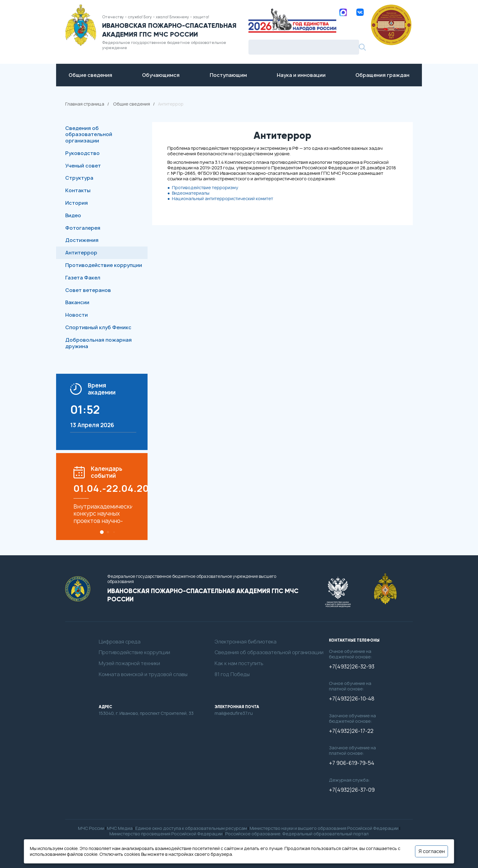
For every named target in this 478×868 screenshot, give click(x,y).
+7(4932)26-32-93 (352, 667)
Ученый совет (83, 166)
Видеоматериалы (191, 193)
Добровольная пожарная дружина (98, 343)
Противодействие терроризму (205, 187)
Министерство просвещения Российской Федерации (166, 834)
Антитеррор (81, 253)
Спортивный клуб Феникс (98, 327)
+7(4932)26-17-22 (351, 731)
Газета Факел (83, 278)
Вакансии (77, 302)
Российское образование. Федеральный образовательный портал (297, 834)
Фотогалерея (83, 228)
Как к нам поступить (239, 663)
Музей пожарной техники (129, 663)
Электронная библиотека (246, 642)
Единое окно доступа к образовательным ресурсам (191, 828)
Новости (77, 315)
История (77, 203)
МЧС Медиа (120, 828)
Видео (73, 215)
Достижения (82, 240)
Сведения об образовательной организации (89, 135)
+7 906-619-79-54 (352, 763)
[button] (102, 532)
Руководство (82, 153)
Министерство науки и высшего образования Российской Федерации (324, 828)
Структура (79, 178)
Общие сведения (132, 104)
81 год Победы (232, 674)
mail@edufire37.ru (234, 713)
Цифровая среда (120, 642)
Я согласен (432, 851)
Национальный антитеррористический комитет (223, 198)
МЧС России (91, 828)
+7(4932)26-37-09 (352, 790)
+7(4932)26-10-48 (352, 699)
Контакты (78, 190)
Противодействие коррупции (104, 265)
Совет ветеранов (88, 290)
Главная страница (85, 104)
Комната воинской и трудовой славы (143, 674)
